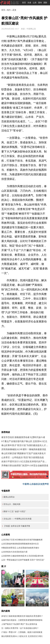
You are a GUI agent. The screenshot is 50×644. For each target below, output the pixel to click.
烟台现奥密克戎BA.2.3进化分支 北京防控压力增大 (22, 636)
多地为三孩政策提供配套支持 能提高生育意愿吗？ (22, 616)
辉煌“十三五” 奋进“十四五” (15, 512)
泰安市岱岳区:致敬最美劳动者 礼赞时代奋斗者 (23, 437)
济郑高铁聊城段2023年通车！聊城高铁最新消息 (24, 449)
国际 (45, 3)
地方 (9, 10)
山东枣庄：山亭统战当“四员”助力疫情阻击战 (23, 457)
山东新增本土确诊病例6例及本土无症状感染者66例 (22, 556)
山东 (35, 3)
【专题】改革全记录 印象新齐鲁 (17, 526)
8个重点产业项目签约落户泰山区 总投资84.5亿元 (24, 441)
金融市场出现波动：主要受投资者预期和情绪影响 (22, 620)
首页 (24, 3)
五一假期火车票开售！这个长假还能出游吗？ (20, 628)
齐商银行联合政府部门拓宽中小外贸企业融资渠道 (25, 466)
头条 (29, 3)
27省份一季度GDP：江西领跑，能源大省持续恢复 (22, 632)
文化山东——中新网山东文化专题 (17, 519)
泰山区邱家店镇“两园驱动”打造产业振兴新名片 (24, 453)
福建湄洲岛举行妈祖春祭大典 (37, 586)
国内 (40, 3)
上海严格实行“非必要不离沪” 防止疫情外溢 (19, 624)
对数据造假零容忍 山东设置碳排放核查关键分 (20, 548)
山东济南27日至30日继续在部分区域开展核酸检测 (22, 540)
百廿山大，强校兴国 (12, 504)
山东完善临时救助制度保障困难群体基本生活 (20, 544)
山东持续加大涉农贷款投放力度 (14, 552)
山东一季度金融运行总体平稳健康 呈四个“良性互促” (23, 560)
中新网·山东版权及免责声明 (36, 484)
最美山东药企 (9, 497)
